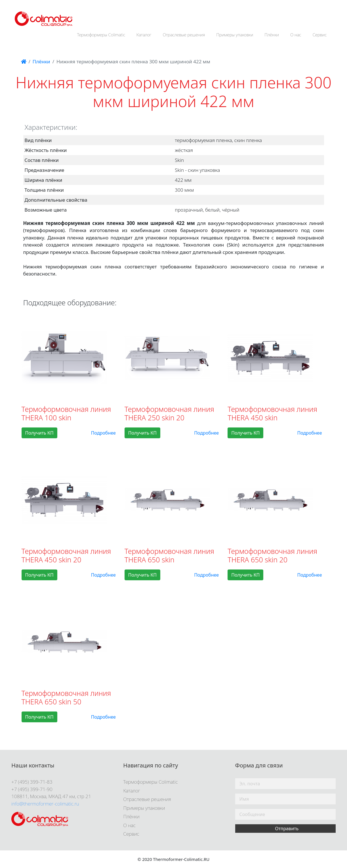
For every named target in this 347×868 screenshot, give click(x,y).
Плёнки (272, 35)
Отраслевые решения (184, 35)
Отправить (287, 829)
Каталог (144, 35)
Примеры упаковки (235, 35)
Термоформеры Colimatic (101, 35)
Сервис (320, 35)
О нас (296, 35)
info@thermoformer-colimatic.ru (45, 804)
